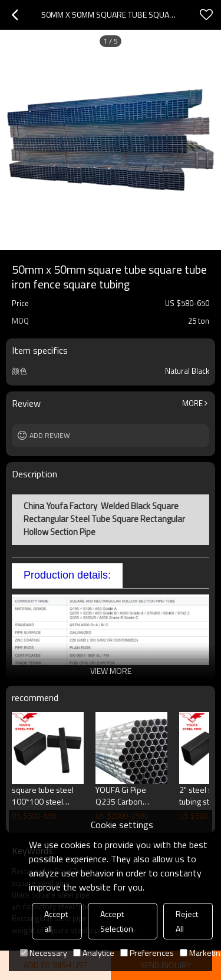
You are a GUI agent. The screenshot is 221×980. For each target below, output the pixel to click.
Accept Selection (117, 921)
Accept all (56, 921)
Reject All (187, 921)
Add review (50, 435)
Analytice (94, 953)
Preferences (147, 953)
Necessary (44, 953)
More (192, 403)
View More (111, 671)
